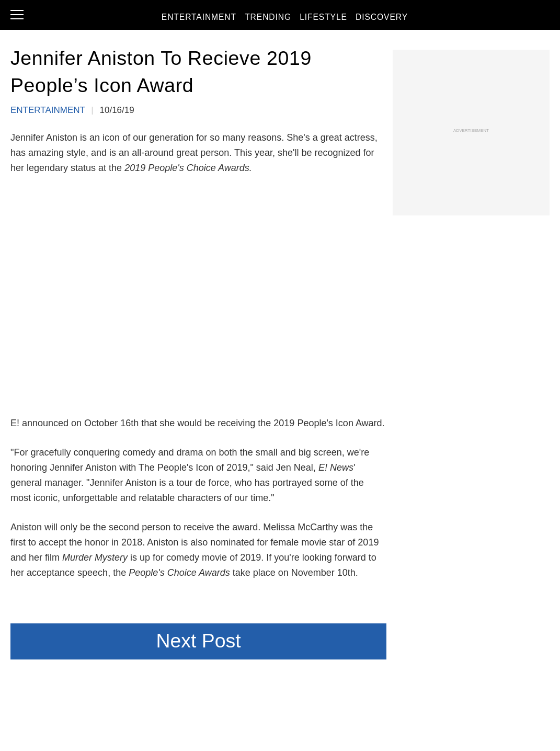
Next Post (198, 641)
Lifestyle (335, 18)
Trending (279, 18)
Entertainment (211, 18)
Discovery (394, 18)
